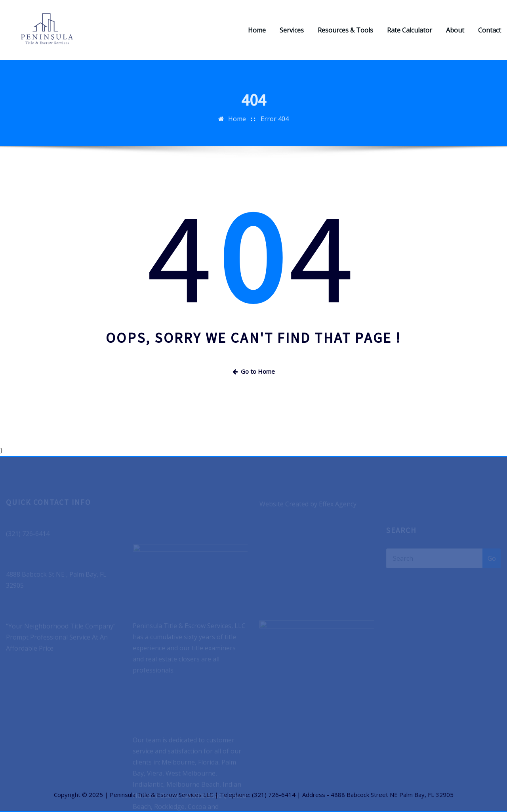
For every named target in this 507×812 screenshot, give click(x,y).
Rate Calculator (410, 30)
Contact (490, 30)
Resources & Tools (345, 30)
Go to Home (254, 371)
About (455, 30)
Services (292, 30)
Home (257, 30)
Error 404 (275, 123)
